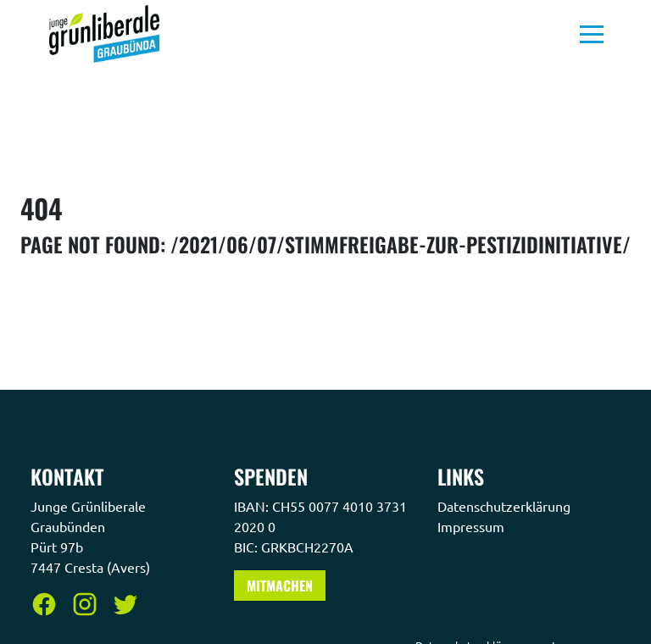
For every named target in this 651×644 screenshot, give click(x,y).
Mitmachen (280, 586)
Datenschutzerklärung (506, 506)
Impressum (473, 526)
